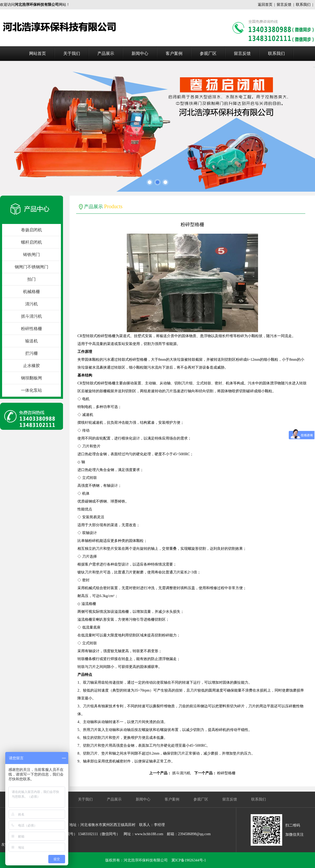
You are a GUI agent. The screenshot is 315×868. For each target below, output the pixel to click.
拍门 (31, 279)
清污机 (31, 304)
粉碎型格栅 (226, 773)
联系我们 (303, 5)
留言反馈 (284, 5)
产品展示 (106, 53)
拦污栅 (31, 353)
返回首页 (265, 5)
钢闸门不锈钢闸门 (31, 267)
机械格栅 (31, 292)
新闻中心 (140, 53)
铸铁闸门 (31, 255)
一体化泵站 (31, 390)
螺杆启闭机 (31, 242)
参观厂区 (208, 53)
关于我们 (72, 53)
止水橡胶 (31, 366)
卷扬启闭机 (31, 230)
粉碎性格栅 (31, 329)
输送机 (31, 341)
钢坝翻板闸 (31, 378)
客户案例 (174, 53)
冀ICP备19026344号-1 (189, 860)
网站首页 (38, 53)
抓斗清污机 (31, 316)
